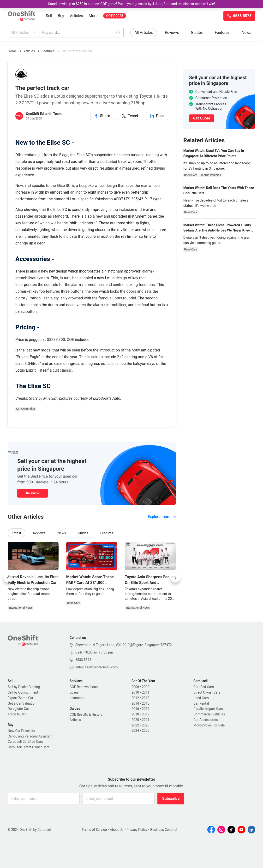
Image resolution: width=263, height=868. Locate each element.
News (246, 33)
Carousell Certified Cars (25, 742)
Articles (76, 16)
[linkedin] (157, 116)
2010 (135, 692)
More (93, 16)
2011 (146, 692)
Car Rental (201, 703)
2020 (135, 720)
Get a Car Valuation (22, 703)
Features (222, 33)
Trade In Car (17, 714)
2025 (146, 731)
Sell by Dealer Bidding (24, 687)
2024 (135, 731)
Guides (197, 33)
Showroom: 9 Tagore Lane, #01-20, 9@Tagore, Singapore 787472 (124, 645)
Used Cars (201, 698)
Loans (74, 692)
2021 (146, 720)
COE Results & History (86, 714)
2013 (146, 698)
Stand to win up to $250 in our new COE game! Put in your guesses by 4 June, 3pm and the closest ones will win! (131, 4)
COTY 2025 (115, 16)
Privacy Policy (137, 830)
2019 (146, 714)
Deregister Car (18, 709)
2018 (135, 714)
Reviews (172, 33)
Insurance (77, 698)
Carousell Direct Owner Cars (29, 747)
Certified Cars (204, 687)
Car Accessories (206, 720)
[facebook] (102, 116)
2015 (146, 703)
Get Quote (32, 493)
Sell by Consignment (23, 692)
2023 (146, 725)
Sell (49, 16)
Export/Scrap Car (21, 698)
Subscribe (171, 799)
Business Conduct (164, 830)
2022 (135, 725)
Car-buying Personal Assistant (30, 736)
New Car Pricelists (21, 731)
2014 (135, 703)
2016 (135, 709)
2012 (135, 698)
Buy (61, 16)
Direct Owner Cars (207, 692)
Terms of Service (94, 830)
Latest (16, 533)
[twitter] (130, 116)
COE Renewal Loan (84, 687)
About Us (117, 830)
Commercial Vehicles (209, 714)
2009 (146, 687)
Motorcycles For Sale (209, 725)
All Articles (23, 33)
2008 (135, 687)
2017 (146, 709)
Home (12, 51)
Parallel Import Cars (208, 709)
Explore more (162, 517)
